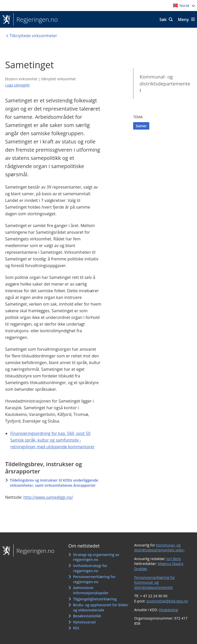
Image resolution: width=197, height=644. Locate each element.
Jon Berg (174, 559)
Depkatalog (169, 610)
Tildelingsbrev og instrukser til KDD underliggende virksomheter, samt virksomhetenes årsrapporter (54, 483)
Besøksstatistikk (87, 616)
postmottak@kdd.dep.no (167, 601)
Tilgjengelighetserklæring (95, 599)
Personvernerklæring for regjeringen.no (94, 579)
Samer (141, 126)
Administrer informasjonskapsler (91, 590)
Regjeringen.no (36, 19)
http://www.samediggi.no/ (48, 497)
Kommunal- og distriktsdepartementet (165, 84)
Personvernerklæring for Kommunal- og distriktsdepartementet (155, 582)
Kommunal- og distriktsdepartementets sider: (159, 548)
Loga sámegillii (17, 85)
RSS (76, 628)
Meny (183, 19)
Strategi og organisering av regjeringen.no (96, 557)
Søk (163, 19)
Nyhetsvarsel (84, 622)
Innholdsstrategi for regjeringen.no (90, 568)
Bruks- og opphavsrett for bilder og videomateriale (101, 607)
